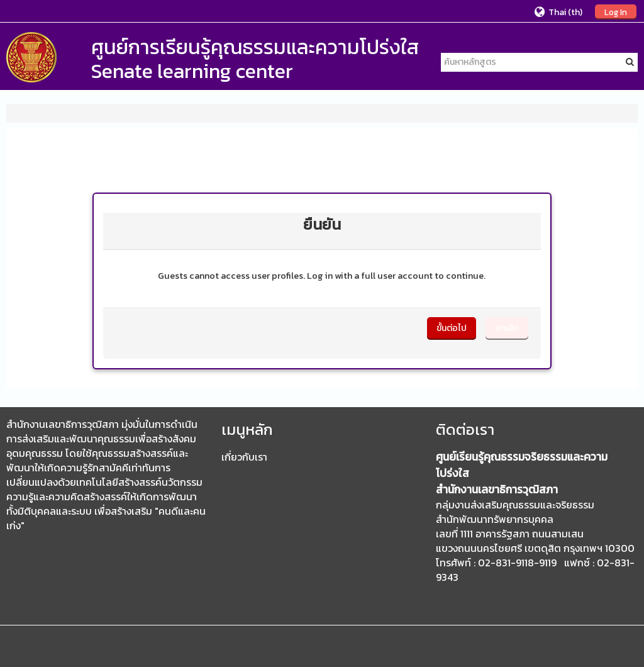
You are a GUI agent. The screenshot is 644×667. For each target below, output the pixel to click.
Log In (616, 12)
